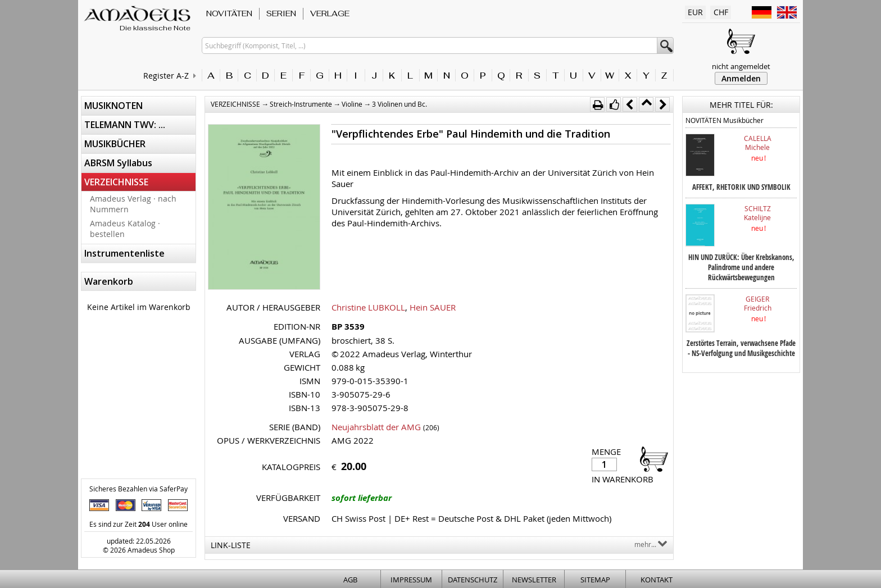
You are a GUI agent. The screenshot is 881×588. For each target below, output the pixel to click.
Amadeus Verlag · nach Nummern (133, 204)
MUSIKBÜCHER (115, 144)
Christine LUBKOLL (368, 307)
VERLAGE (330, 13)
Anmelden (741, 78)
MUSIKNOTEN (113, 106)
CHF (721, 12)
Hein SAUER (433, 307)
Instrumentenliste (124, 253)
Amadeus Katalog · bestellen (125, 229)
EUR (695, 12)
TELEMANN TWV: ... (125, 125)
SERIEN (281, 13)
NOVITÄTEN (229, 13)
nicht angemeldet (741, 66)
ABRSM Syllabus (118, 163)
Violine (352, 104)
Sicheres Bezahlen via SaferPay (138, 489)
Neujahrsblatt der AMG (376, 427)
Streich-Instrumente (301, 104)
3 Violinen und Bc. (399, 104)
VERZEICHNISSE (116, 182)
